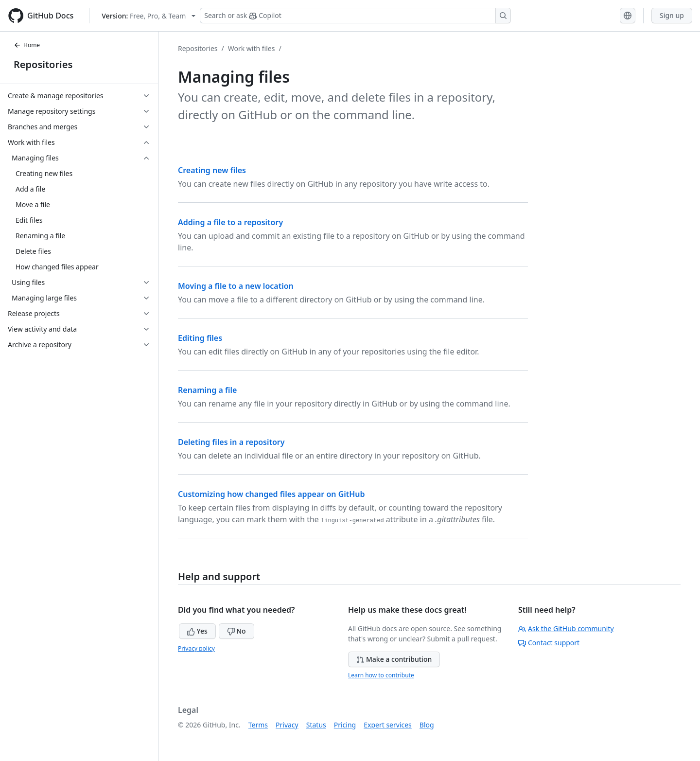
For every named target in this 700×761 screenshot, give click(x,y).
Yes (197, 631)
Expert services (388, 725)
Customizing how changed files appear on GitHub (271, 494)
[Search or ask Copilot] (355, 16)
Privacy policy (196, 648)
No (236, 631)
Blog (427, 725)
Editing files (200, 338)
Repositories (43, 64)
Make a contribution (394, 659)
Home (27, 45)
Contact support (549, 643)
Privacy (287, 725)
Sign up (672, 15)
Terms (258, 725)
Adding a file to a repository (230, 222)
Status (316, 725)
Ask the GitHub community (566, 628)
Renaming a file (207, 390)
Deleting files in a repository (231, 442)
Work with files (252, 48)
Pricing (345, 725)
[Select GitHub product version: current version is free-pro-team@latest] (149, 16)
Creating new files (212, 170)
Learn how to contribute (381, 675)
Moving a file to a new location (236, 286)
